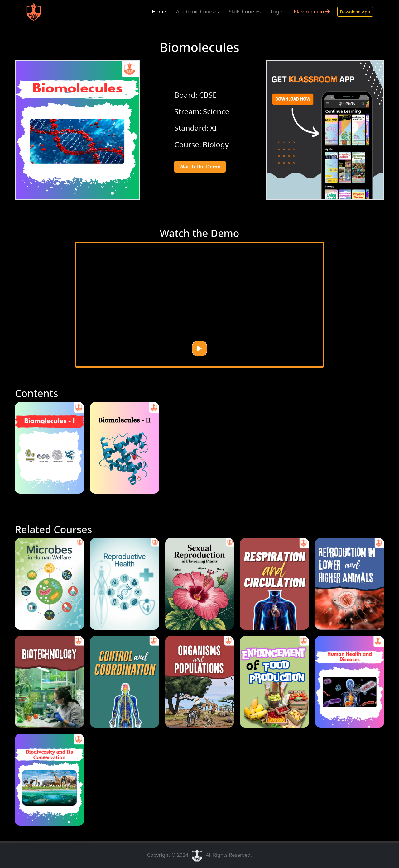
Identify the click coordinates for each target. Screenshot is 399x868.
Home (159, 12)
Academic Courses (197, 12)
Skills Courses (245, 12)
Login (277, 12)
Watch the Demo (200, 167)
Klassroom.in (312, 12)
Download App (355, 12)
